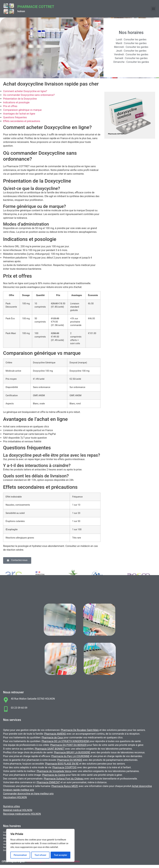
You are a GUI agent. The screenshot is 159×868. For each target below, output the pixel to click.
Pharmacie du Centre (54, 775)
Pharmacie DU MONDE (70, 760)
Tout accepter (61, 855)
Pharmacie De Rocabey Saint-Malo (80, 730)
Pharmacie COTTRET (36, 7)
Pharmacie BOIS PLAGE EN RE (62, 764)
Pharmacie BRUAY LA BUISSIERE (72, 752)
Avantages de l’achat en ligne (19, 114)
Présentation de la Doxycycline (20, 99)
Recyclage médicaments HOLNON (22, 814)
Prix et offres (10, 106)
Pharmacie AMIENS (55, 734)
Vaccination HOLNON (15, 797)
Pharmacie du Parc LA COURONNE (70, 756)
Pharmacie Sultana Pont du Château (64, 779)
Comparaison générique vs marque (22, 110)
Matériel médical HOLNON (18, 810)
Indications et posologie (16, 102)
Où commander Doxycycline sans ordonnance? (29, 95)
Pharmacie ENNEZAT (48, 782)
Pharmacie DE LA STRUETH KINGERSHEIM (65, 741)
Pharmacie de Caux (52, 738)
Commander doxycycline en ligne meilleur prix (28, 794)
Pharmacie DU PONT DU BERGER (68, 745)
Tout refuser (40, 855)
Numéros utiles (11, 806)
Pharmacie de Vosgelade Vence (54, 771)
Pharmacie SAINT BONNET (50, 749)
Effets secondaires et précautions (22, 121)
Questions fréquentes (15, 117)
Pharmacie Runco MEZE (65, 786)
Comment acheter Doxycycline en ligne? (25, 91)
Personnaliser (20, 855)
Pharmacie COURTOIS (64, 767)
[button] (153, 9)
